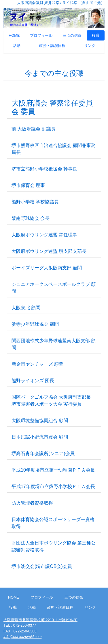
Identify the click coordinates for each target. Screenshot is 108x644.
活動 (17, 46)
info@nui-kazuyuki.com (22, 637)
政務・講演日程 (52, 46)
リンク (90, 46)
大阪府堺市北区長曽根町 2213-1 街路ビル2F (40, 620)
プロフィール (41, 35)
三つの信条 (72, 35)
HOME (14, 35)
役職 (96, 35)
